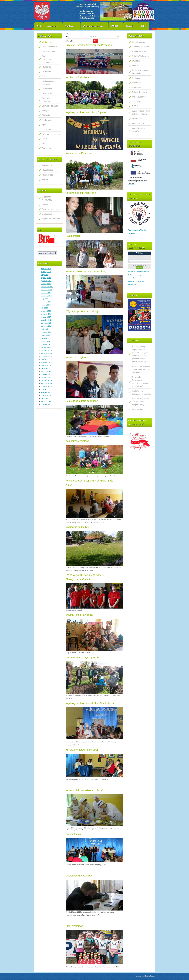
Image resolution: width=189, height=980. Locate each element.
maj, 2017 (45, 329)
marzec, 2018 (46, 305)
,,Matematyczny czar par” (79, 876)
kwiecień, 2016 (46, 362)
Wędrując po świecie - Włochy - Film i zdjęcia (90, 703)
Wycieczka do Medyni (77, 527)
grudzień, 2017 (46, 314)
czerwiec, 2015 (46, 386)
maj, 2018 (45, 299)
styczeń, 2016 (46, 371)
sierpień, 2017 (46, 323)
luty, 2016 (44, 368)
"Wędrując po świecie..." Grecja (82, 311)
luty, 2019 (44, 275)
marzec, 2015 (46, 395)
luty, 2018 (44, 308)
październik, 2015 (47, 380)
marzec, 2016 (46, 365)
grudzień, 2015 (46, 374)
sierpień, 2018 (46, 293)
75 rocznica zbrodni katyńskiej (82, 750)
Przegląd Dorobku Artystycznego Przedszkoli (90, 45)
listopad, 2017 (46, 317)
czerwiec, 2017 (46, 326)
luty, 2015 (44, 398)
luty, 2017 (44, 338)
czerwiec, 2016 (46, 356)
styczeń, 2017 (46, 341)
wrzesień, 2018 (46, 290)
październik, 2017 (47, 320)
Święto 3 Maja (73, 834)
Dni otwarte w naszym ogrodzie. (83, 658)
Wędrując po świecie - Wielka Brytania (86, 112)
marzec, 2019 (46, 272)
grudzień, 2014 (46, 404)
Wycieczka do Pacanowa (79, 153)
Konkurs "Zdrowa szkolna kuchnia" (84, 790)
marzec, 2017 (46, 335)
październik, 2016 (47, 350)
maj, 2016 (45, 359)
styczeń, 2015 (46, 401)
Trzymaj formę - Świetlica (79, 615)
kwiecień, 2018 (46, 302)
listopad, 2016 (46, 347)
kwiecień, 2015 (46, 392)
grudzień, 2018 (46, 281)
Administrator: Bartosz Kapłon (145, 976)
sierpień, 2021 (46, 269)
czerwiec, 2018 (46, 296)
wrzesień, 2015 (46, 383)
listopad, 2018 (46, 284)
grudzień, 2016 (46, 344)
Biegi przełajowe (74, 926)
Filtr (95, 41)
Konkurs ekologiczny (77, 357)
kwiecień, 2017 (46, 332)
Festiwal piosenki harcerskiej (81, 193)
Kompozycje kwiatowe (77, 441)
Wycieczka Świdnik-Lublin (79, 77)
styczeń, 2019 (46, 278)
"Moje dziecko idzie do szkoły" (82, 401)
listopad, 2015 (46, 377)
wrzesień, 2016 (46, 353)
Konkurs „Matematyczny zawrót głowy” (86, 271)
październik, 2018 (47, 287)
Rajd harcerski (73, 236)
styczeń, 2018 (46, 311)
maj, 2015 (45, 389)
